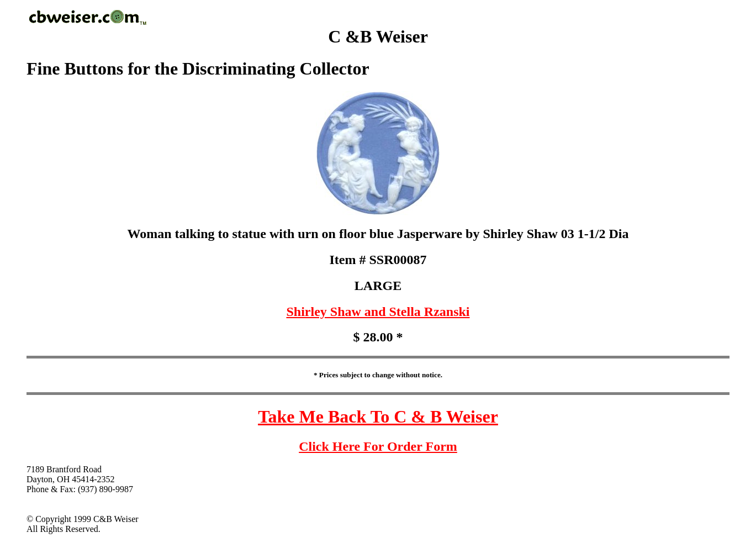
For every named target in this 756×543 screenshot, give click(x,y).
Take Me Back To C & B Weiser (378, 417)
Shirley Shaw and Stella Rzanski (378, 312)
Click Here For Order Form (378, 446)
